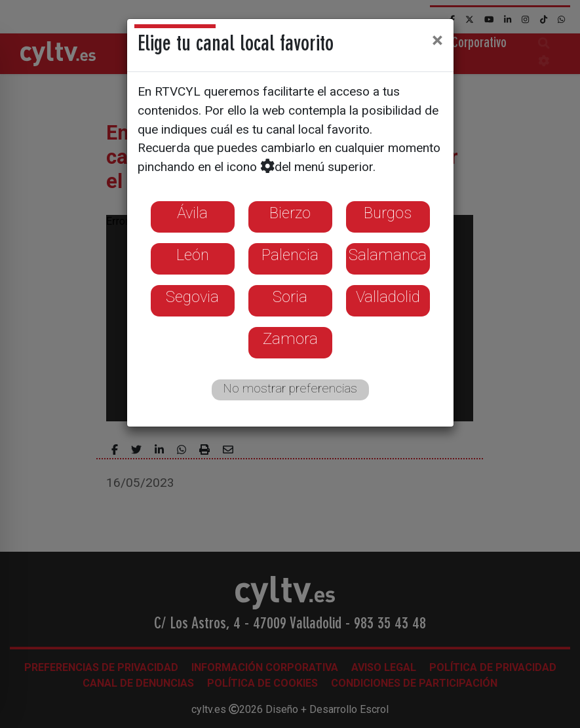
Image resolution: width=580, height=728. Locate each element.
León (193, 255)
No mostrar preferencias (290, 388)
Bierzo (290, 213)
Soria (290, 297)
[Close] (437, 40)
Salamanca (388, 255)
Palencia (290, 255)
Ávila (192, 213)
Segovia (192, 297)
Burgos (388, 213)
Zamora (290, 339)
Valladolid (388, 297)
